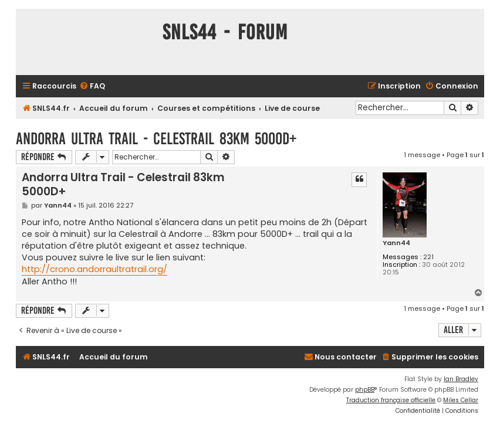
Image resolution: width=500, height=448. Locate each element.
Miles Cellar (461, 400)
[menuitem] (92, 86)
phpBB (365, 390)
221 (428, 257)
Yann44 (396, 243)
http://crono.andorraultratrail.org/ (94, 269)
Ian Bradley (461, 379)
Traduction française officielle (391, 400)
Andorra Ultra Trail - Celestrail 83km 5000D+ (156, 139)
